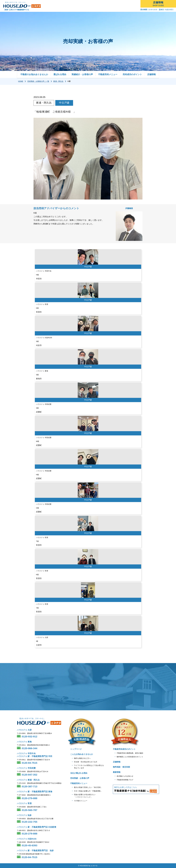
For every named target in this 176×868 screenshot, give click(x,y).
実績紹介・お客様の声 (82, 74)
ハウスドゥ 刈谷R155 (27, 839)
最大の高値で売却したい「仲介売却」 (88, 787)
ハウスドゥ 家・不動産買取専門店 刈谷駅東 (37, 827)
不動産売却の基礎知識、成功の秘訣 (130, 753)
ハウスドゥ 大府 (24, 730)
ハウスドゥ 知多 (24, 815)
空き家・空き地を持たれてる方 (86, 762)
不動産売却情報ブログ (125, 780)
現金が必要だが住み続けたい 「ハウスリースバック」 (85, 796)
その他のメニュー (81, 801)
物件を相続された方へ (82, 758)
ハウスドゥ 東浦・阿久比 (28, 780)
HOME (21, 81)
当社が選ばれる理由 (79, 773)
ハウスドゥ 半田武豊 (26, 768)
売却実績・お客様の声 (80, 778)
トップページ (76, 749)
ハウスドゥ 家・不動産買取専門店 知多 (35, 851)
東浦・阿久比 (58, 81)
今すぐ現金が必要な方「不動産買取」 (88, 791)
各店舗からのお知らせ (125, 776)
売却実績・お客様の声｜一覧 (38, 81)
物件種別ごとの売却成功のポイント (130, 757)
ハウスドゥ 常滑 (24, 803)
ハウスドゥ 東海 (24, 742)
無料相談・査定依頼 (121, 767)
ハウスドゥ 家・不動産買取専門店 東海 (35, 792)
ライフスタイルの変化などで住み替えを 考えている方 (89, 767)
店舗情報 (151, 74)
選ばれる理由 (60, 74)
